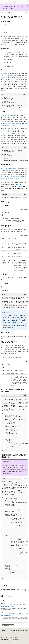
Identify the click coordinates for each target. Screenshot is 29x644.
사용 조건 (3, 642)
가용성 (6, 73)
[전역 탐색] (2, 2)
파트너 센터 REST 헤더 (15, 278)
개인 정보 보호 (5, 640)
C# (3, 26)
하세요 (15, 354)
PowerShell (5, 30)
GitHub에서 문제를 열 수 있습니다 (10, 179)
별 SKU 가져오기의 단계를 (10, 76)
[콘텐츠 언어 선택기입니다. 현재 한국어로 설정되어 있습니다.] (4, 631)
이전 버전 (11, 638)
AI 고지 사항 (4, 638)
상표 (9, 642)
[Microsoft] (15, 2)
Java (3, 28)
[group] (14, 102)
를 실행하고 (19, 184)
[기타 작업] (26, 12)
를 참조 (4, 473)
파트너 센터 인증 (14, 52)
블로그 (17, 638)
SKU (26, 76)
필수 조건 (5, 24)
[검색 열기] (22, 2)
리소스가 (19, 336)
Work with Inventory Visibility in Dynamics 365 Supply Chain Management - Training (14, 606)
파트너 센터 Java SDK (7, 115)
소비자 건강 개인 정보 (16, 640)
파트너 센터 (9, 12)
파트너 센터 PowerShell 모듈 (9, 168)
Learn (3, 12)
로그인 (26, 2)
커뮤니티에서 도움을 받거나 (13, 123)
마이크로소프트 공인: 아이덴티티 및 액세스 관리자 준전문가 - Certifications (14, 615)
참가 (22, 638)
